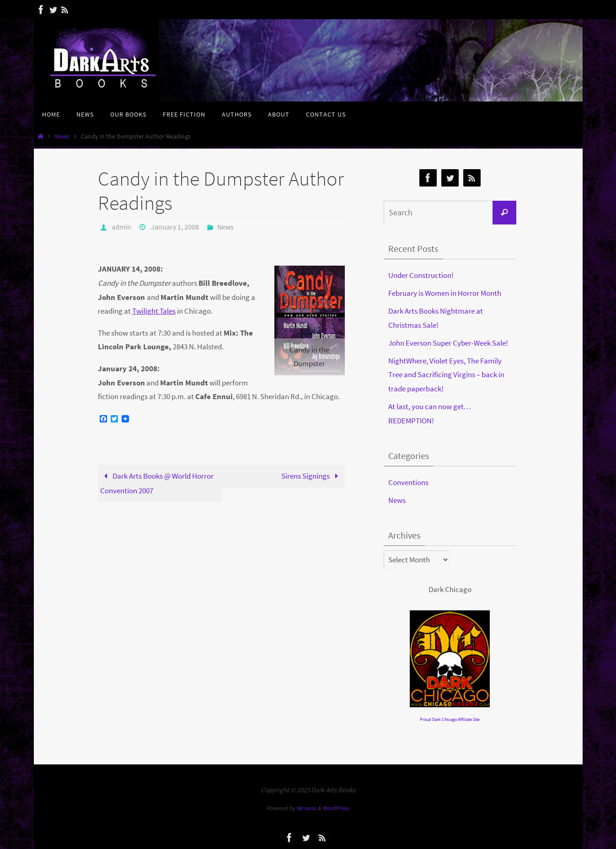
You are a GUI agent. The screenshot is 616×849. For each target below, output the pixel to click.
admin (121, 227)
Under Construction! (421, 275)
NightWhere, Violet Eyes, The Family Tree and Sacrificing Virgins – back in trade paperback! (446, 375)
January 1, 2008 (175, 227)
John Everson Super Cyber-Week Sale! (448, 343)
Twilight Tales (154, 311)
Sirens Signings (312, 476)
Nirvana (306, 808)
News (62, 136)
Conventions (408, 482)
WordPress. (336, 808)
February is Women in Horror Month (445, 293)
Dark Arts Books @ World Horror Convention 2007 (157, 483)
